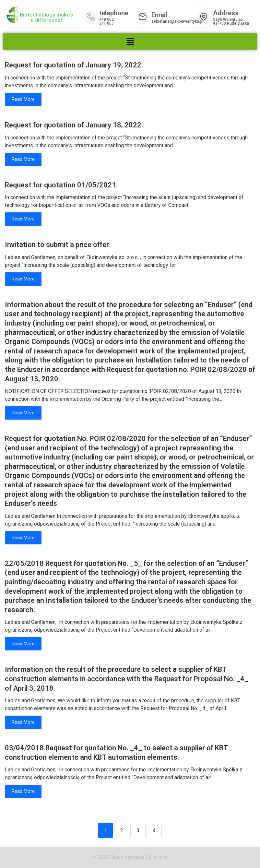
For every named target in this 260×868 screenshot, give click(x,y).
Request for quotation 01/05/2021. (61, 185)
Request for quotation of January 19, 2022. (74, 65)
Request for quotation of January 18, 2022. (74, 125)
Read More (23, 99)
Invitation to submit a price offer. (57, 245)
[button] (130, 42)
